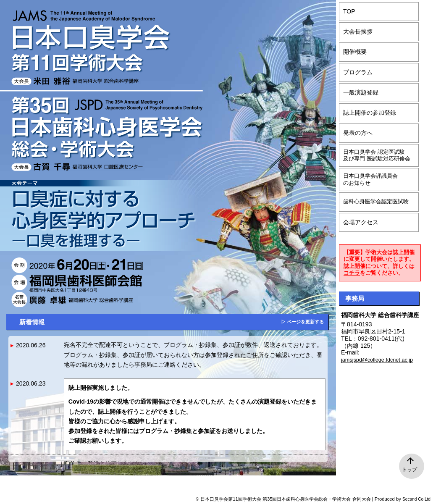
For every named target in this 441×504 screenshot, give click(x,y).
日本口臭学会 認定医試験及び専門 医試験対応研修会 (377, 155)
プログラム (358, 72)
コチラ (352, 273)
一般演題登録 (361, 92)
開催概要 (355, 52)
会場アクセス (361, 222)
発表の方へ (358, 133)
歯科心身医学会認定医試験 (376, 202)
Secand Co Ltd (416, 499)
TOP (349, 11)
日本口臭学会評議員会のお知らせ (370, 179)
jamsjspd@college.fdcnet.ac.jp (377, 360)
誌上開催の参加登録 (370, 113)
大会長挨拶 (358, 31)
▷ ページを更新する (302, 322)
